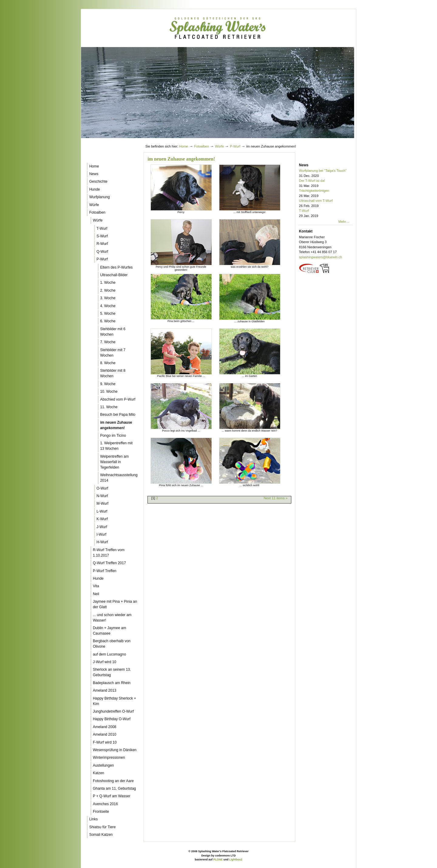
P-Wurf (235, 146)
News (304, 165)
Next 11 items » (276, 498)
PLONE (218, 860)
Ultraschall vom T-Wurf (326, 203)
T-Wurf (326, 214)
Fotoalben (202, 146)
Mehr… (344, 222)
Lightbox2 (236, 860)
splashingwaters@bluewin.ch (320, 257)
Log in (341, 141)
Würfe (219, 146)
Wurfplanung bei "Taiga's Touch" (326, 173)
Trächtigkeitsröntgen (326, 193)
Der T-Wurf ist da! (326, 183)
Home (183, 146)
